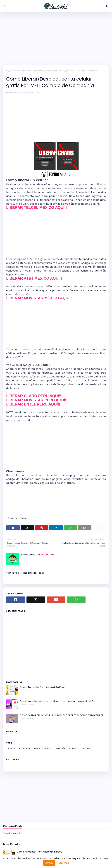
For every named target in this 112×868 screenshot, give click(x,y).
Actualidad (27, 71)
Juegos (37, 748)
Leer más (64, 863)
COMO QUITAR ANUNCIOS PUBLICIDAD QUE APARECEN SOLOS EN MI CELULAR (62, 715)
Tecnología (60, 748)
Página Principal (13, 71)
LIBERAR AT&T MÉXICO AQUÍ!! (34, 278)
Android (11, 748)
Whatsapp (86, 748)
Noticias (48, 748)
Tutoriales (26, 518)
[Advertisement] (56, 39)
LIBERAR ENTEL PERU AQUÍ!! (33, 404)
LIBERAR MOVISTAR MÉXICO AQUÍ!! (39, 298)
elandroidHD (12, 92)
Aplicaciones (24, 748)
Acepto (49, 863)
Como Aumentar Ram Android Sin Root (42, 687)
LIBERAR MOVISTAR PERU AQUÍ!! (37, 400)
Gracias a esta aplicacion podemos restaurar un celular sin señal (57, 701)
